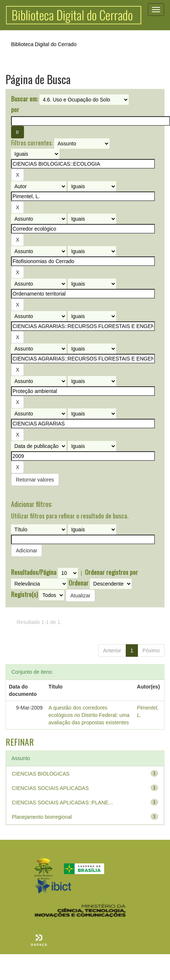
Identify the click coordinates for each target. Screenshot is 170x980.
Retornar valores (35, 480)
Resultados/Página (34, 572)
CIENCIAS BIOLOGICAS (41, 774)
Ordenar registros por (111, 572)
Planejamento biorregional (42, 817)
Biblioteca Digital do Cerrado (44, 44)
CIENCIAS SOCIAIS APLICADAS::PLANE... (62, 803)
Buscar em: (25, 99)
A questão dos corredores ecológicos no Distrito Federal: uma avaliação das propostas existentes (89, 715)
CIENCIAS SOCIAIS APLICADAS (50, 788)
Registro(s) (24, 594)
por (15, 110)
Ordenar (79, 583)
